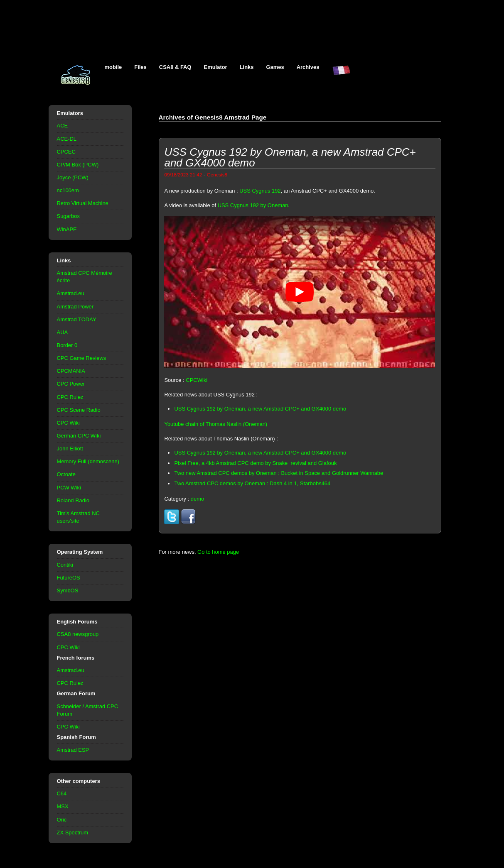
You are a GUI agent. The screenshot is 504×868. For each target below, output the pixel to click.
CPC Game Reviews (82, 358)
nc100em (68, 190)
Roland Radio (73, 500)
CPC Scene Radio (79, 410)
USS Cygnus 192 (260, 191)
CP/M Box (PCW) (78, 165)
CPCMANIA (71, 371)
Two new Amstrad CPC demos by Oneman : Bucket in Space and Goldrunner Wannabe (279, 473)
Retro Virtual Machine (83, 203)
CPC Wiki (68, 423)
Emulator (216, 67)
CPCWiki (197, 380)
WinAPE (67, 229)
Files (140, 67)
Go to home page (218, 552)
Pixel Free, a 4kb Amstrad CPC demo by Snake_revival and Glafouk (255, 463)
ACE (63, 126)
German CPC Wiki (79, 436)
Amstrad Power (75, 307)
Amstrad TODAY (77, 319)
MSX (63, 806)
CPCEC (66, 152)
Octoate (66, 474)
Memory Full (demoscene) (88, 461)
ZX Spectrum (73, 833)
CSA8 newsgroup (78, 634)
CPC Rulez (70, 397)
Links (247, 67)
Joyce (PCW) (73, 177)
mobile (113, 67)
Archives (308, 67)
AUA (63, 332)
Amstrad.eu (71, 293)
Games (275, 67)
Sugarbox (68, 216)
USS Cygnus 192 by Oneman (253, 205)
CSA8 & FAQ (175, 67)
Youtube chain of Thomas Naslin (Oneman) (216, 424)
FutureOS (69, 578)
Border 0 (67, 345)
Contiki (65, 565)
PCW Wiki (69, 488)
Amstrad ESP (73, 750)
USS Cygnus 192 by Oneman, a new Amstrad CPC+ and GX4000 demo (260, 409)
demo (197, 499)
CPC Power (71, 384)
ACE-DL (67, 139)
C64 (62, 793)
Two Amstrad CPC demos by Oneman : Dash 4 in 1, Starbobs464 (252, 483)
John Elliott (70, 449)
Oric (62, 820)
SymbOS (68, 590)
